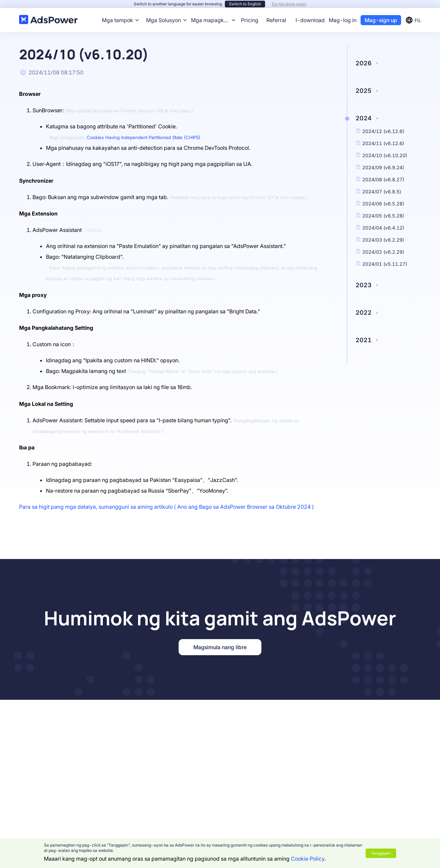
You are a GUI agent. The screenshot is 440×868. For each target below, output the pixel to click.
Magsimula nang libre (220, 647)
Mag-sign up (381, 20)
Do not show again (289, 4)
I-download (310, 20)
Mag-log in (343, 20)
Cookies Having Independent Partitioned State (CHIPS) (144, 137)
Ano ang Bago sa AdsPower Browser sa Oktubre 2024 (244, 507)
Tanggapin (381, 853)
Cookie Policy (308, 859)
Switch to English (245, 4)
